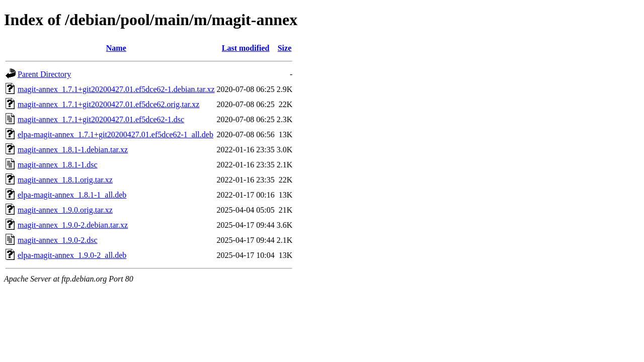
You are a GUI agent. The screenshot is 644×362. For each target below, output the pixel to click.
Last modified (246, 48)
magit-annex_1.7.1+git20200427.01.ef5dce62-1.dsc (101, 119)
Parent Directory (44, 74)
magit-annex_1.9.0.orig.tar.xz (65, 210)
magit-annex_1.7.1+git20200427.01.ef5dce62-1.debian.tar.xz (116, 89)
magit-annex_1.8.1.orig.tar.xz (65, 180)
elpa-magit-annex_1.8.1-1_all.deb (72, 195)
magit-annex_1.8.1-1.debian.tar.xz (73, 150)
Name (116, 48)
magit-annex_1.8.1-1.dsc (58, 165)
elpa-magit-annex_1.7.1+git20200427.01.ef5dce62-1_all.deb (115, 134)
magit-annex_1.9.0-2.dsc (58, 240)
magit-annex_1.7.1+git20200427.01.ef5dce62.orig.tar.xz (108, 104)
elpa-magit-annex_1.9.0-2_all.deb (72, 255)
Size (285, 48)
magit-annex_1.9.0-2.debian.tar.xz (73, 225)
